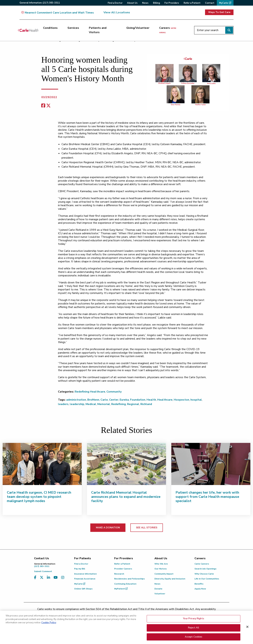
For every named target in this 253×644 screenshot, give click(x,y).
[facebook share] (43, 106)
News (157, 584)
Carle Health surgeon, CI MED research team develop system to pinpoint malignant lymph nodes (39, 497)
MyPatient (121, 589)
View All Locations (117, 12)
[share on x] (48, 106)
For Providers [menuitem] (172, 3)
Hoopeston (181, 400)
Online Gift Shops (83, 589)
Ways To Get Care (219, 12)
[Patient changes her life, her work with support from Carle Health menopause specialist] (211, 464)
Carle (104, 400)
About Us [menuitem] (132, 3)
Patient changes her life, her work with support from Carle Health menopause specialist (207, 497)
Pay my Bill (80, 569)
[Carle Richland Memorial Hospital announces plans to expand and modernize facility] (126, 464)
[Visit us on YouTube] (56, 578)
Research (119, 574)
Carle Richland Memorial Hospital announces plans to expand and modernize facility (126, 497)
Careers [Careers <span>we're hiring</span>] (168, 30)
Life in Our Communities (207, 579)
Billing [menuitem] (156, 3)
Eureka (124, 400)
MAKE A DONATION (108, 528)
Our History (160, 569)
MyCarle (80, 584)
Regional (133, 404)
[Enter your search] (214, 30)
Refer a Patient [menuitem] (192, 3)
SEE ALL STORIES (147, 528)
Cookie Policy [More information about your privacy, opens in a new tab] (49, 624)
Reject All (194, 629)
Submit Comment (43, 571)
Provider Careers (123, 569)
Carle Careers (202, 564)
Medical (91, 404)
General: (40, 3)
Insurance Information (85, 574)
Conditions (50, 28)
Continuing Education (125, 584)
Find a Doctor (81, 564)
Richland (146, 404)
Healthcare (165, 400)
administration (76, 400)
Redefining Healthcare (90, 392)
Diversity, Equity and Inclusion (170, 579)
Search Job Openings (205, 569)
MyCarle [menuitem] (224, 3)
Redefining (119, 404)
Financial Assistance (85, 579)
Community (114, 392)
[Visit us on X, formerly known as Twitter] (42, 578)
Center (114, 400)
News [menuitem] (145, 3)
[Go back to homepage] (28, 30)
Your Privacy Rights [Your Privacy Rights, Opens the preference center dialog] (193, 620)
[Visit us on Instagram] (63, 578)
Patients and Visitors (98, 30)
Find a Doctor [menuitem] (115, 3)
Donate (158, 589)
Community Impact (164, 574)
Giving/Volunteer (138, 28)
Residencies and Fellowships (129, 579)
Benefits (199, 584)
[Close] (247, 628)
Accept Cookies (194, 638)
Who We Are (161, 564)
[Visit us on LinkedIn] (48, 578)
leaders (63, 404)
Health (151, 400)
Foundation (138, 400)
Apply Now (200, 589)
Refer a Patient (122, 564)
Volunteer (160, 594)
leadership (77, 404)
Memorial (104, 404)
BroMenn (93, 400)
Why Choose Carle (204, 574)
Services (73, 28)
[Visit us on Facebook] (35, 578)
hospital (196, 400)
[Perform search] (229, 30)
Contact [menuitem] (210, 3)
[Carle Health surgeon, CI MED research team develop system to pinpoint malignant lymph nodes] (42, 464)
